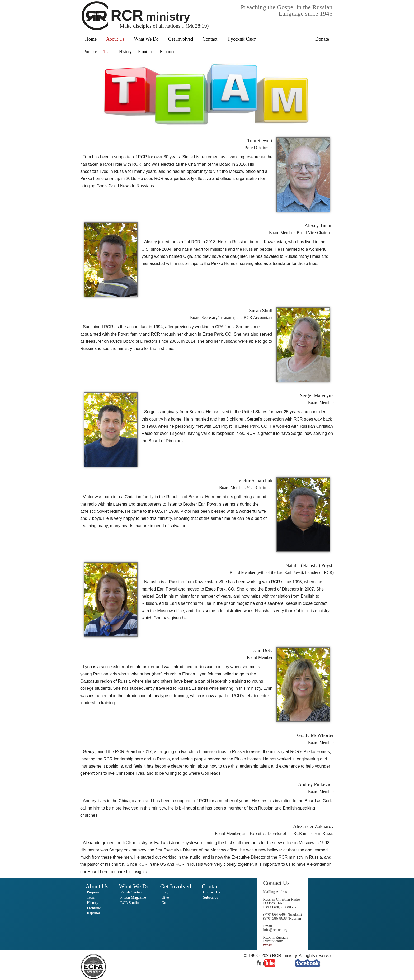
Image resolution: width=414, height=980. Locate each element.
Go (164, 903)
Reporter (167, 52)
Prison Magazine (133, 897)
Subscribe (211, 897)
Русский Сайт (242, 39)
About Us (115, 39)
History (125, 52)
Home (91, 39)
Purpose (90, 52)
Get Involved (181, 39)
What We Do (146, 39)
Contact (210, 39)
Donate (322, 39)
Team (108, 52)
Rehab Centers (131, 892)
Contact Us (211, 892)
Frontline (146, 52)
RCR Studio (129, 903)
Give (165, 897)
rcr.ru (268, 945)
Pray (165, 892)
